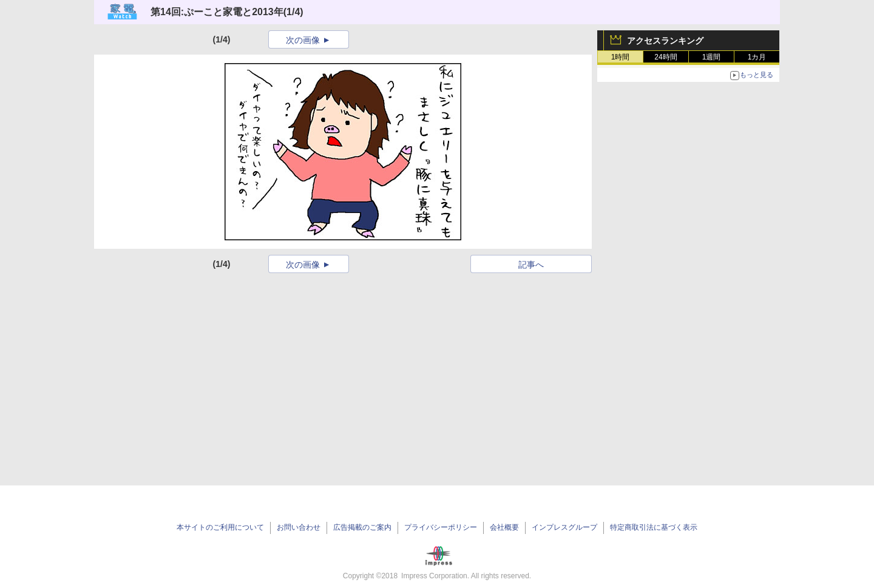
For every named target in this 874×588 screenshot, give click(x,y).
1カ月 (757, 57)
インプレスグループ (564, 527)
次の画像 (303, 40)
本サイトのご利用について (220, 527)
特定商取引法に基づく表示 (654, 527)
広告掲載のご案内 (362, 527)
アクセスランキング (665, 41)
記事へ (531, 265)
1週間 (712, 57)
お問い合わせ (299, 527)
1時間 (621, 57)
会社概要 (504, 527)
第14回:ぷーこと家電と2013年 (217, 12)
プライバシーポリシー (441, 527)
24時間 (666, 57)
